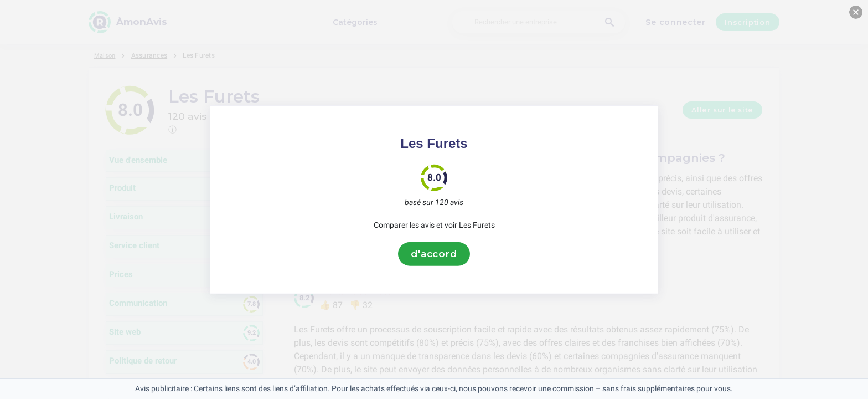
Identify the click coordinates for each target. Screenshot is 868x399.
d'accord (434, 254)
